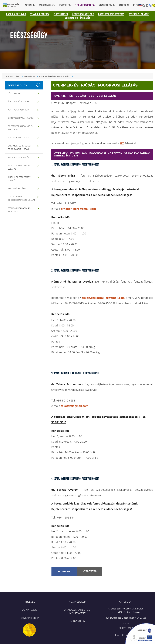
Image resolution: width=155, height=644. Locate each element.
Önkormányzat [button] (47, 5)
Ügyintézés (29, 610)
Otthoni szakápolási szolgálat (19, 210)
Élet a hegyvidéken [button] (85, 5)
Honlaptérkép (29, 618)
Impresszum (77, 621)
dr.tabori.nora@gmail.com (78, 209)
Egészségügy (30, 76)
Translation (150, 5)
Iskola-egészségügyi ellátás (19, 179)
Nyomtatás (90, 571)
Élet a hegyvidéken (12, 76)
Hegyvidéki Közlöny (83, 14)
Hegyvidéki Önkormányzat (13, 6)
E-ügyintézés (61, 14)
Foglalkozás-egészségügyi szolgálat (21, 199)
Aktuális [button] (30, 5)
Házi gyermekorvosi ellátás (19, 167)
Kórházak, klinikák (18, 110)
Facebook (64, 572)
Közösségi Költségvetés (111, 14)
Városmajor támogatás (78, 18)
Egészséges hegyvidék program (20, 128)
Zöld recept (15, 94)
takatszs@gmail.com (75, 406)
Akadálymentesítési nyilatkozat (77, 612)
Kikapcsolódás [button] (107, 5)
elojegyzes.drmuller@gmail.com (103, 298)
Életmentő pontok (18, 102)
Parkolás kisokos (16, 14)
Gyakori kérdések (40, 14)
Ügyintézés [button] (65, 5)
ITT (122, 143)
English (140, 5)
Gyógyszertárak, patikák (21, 118)
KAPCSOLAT (126, 602)
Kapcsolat (124, 5)
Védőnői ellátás (17, 189)
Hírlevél (29, 602)
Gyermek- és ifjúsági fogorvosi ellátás (55, 76)
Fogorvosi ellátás (18, 138)
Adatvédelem (77, 602)
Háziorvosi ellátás (18, 158)
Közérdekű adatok (139, 14)
